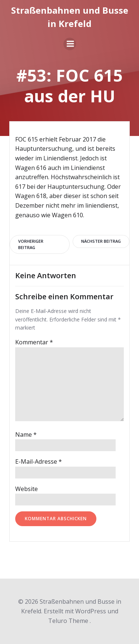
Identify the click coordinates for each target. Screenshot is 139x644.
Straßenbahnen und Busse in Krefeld (70, 17)
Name (26, 435)
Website (27, 489)
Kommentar (34, 342)
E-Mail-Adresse (39, 461)
